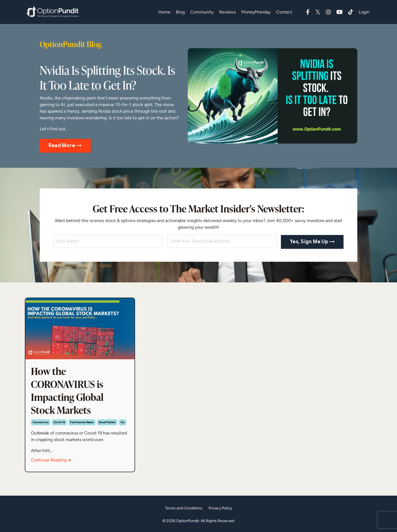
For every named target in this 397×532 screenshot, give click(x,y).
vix (123, 422)
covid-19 (59, 422)
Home (164, 12)
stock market (107, 422)
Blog (180, 12)
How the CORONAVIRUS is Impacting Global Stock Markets (67, 391)
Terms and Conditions (184, 508)
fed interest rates (82, 422)
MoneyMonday (256, 12)
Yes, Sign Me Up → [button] (312, 242)
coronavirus (41, 422)
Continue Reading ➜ (51, 460)
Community (202, 12)
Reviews (227, 12)
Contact (284, 12)
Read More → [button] (65, 145)
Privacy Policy (220, 508)
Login (364, 12)
